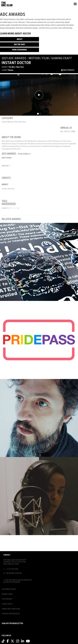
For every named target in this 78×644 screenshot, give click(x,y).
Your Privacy (7, 599)
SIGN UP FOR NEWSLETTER (12, 623)
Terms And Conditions (11, 609)
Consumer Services (9, 204)
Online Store (7, 594)
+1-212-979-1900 (12, 569)
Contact (7, 555)
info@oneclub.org (14, 573)
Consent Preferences (11, 614)
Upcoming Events (9, 589)
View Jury (6, 166)
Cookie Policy (7, 604)
